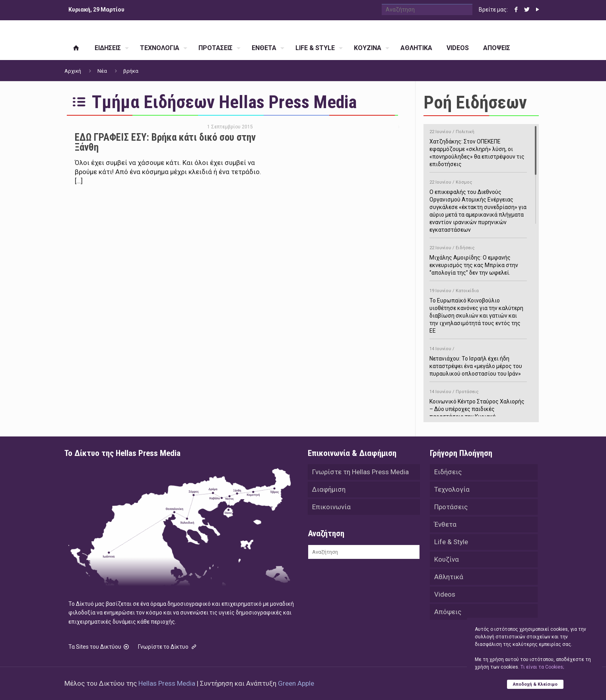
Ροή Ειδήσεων (475, 102)
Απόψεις (448, 612)
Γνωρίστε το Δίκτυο (168, 647)
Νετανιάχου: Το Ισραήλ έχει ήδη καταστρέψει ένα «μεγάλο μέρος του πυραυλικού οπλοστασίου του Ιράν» (478, 360)
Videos (445, 594)
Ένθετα (445, 524)
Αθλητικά (449, 577)
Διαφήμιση (329, 489)
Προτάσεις (451, 507)
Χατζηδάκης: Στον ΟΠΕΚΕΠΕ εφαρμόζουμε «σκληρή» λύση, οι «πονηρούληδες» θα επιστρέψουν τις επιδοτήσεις (478, 147)
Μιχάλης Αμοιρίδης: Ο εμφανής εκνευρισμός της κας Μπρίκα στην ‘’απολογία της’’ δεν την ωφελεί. (478, 259)
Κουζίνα (447, 559)
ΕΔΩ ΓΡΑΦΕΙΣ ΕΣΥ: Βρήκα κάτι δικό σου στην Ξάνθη (165, 142)
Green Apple (296, 683)
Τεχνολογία (452, 489)
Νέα (102, 71)
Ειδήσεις (448, 472)
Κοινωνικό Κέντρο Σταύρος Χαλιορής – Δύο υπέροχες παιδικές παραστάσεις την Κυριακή (478, 403)
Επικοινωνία (331, 507)
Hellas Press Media (167, 683)
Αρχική (73, 71)
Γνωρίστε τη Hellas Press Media (360, 472)
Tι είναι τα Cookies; (542, 667)
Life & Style (451, 542)
